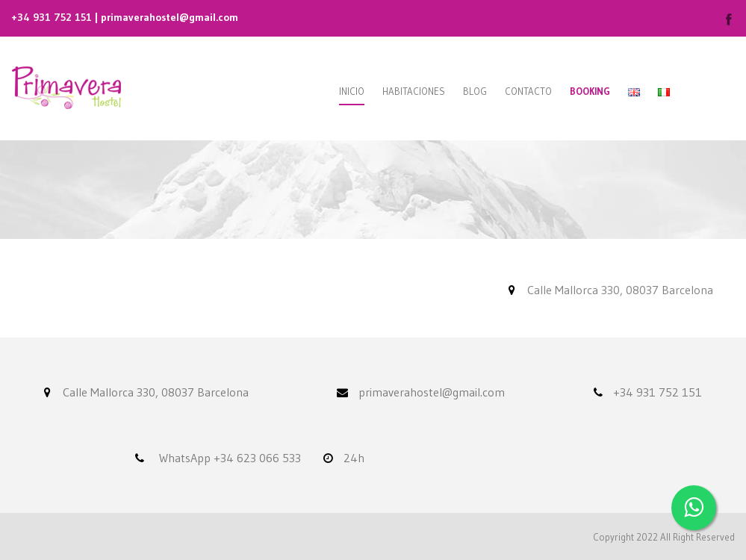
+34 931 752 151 (52, 17)
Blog (475, 91)
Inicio (352, 91)
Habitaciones (414, 91)
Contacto (528, 91)
